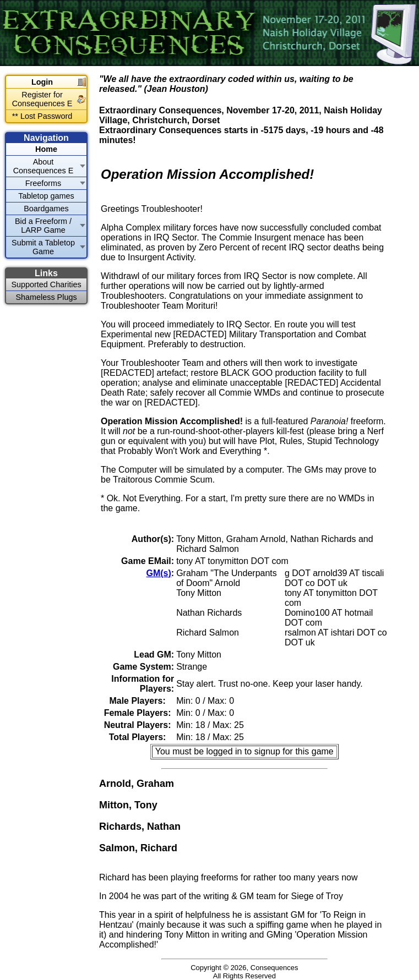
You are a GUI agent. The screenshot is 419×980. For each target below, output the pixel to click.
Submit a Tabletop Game (43, 247)
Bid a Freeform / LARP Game (43, 226)
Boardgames (46, 209)
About (43, 166)
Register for (42, 99)
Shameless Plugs (46, 297)
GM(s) (158, 573)
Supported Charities (46, 284)
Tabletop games (46, 196)
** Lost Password (42, 116)
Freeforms (43, 183)
